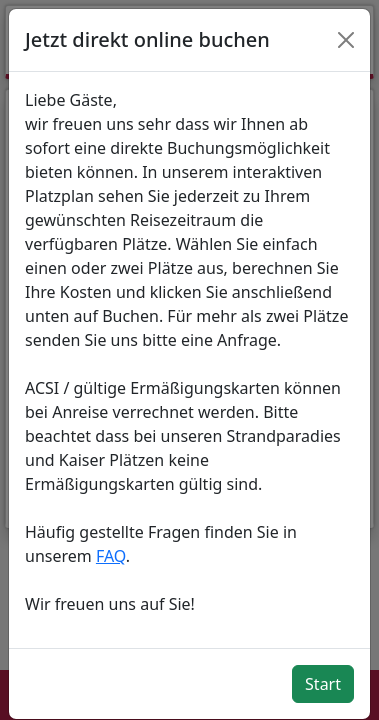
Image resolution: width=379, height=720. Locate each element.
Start (323, 684)
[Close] (346, 40)
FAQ (111, 556)
